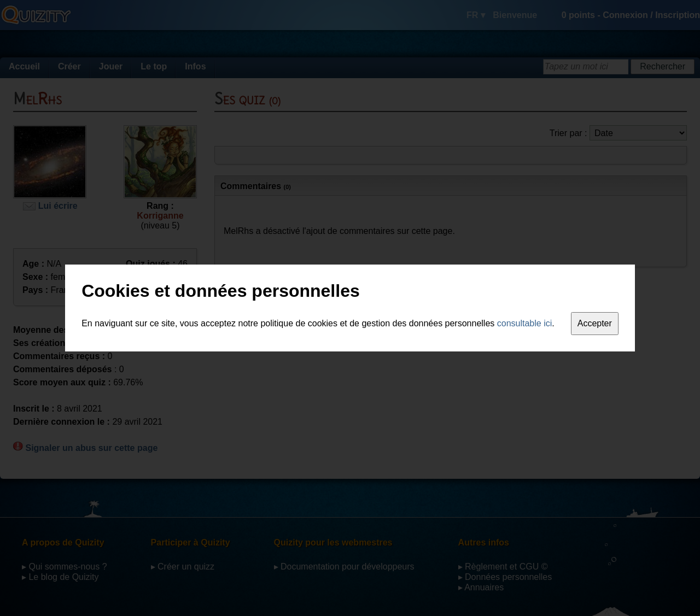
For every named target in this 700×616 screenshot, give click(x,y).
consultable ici (525, 323)
